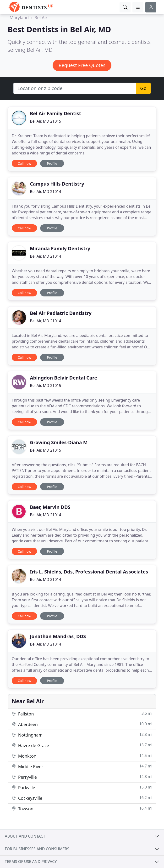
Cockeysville (82, 798)
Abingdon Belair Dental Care (63, 378)
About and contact (25, 836)
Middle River (82, 766)
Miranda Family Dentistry (60, 248)
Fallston (82, 714)
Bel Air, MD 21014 (46, 192)
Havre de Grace (82, 745)
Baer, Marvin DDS (50, 507)
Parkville (82, 787)
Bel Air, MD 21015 (46, 121)
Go (143, 88)
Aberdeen (82, 724)
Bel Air (41, 17)
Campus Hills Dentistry (57, 184)
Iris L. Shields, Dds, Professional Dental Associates (89, 572)
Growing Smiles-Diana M (59, 442)
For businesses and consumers (37, 849)
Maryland (19, 17)
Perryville (82, 777)
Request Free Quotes (82, 65)
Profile (52, 163)
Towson (82, 808)
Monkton (82, 756)
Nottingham (82, 735)
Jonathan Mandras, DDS (58, 636)
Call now (24, 163)
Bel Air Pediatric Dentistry (61, 313)
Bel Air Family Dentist (55, 113)
